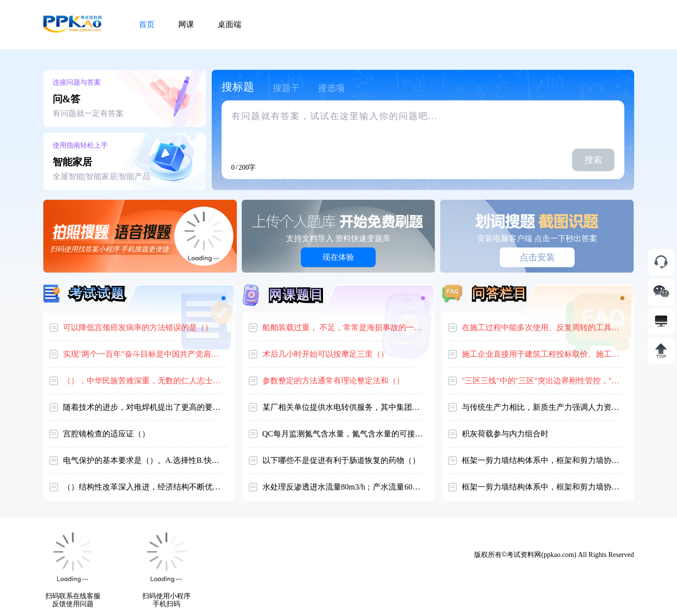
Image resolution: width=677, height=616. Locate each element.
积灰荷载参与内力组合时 (505, 434)
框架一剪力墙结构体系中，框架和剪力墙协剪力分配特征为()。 (544, 487)
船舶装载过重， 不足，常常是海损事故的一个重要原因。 (344, 327)
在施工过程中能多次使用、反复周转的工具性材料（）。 (544, 327)
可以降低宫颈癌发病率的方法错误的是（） (138, 327)
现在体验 (338, 257)
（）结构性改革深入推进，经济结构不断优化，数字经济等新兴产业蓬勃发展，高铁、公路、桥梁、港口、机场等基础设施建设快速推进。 (145, 487)
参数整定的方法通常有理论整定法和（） (333, 381)
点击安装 (537, 257)
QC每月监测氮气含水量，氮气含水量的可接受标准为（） (344, 434)
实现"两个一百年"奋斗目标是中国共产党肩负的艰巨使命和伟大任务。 (145, 354)
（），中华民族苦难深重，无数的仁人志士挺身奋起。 (145, 381)
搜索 (593, 160)
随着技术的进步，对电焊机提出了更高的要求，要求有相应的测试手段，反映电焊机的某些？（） (145, 407)
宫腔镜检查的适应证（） (106, 434)
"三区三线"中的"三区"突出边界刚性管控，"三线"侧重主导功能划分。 (544, 381)
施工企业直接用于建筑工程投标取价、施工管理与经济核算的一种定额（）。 (544, 354)
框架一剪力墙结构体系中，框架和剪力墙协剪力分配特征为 (544, 460)
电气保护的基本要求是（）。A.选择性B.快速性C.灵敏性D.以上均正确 (145, 460)
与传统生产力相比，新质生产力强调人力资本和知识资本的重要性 (544, 407)
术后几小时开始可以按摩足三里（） (325, 354)
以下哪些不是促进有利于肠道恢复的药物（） (341, 460)
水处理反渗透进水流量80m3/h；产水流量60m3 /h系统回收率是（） (344, 487)
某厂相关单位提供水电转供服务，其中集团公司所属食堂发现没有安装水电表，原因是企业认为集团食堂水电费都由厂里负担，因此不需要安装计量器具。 (344, 407)
